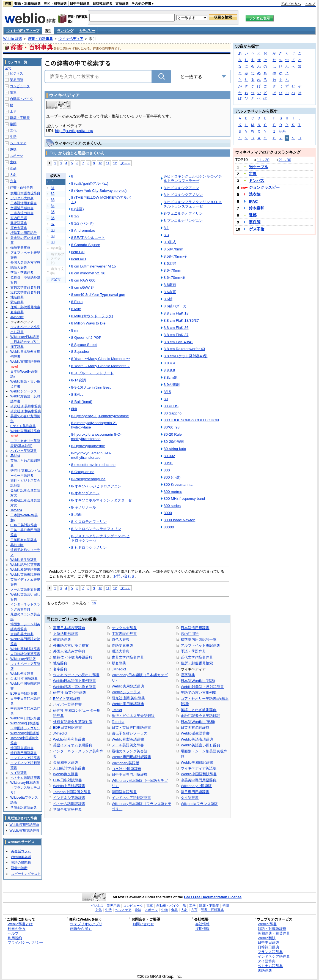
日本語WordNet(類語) (198, 681)
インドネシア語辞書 (69, 798)
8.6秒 (168, 299)
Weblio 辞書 (13, 39)
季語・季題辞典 (193, 651)
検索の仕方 (17, 929)
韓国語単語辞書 (124, 792)
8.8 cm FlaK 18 (176, 313)
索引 (48, 31)
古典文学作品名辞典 (128, 657)
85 (53, 212)
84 (53, 206)
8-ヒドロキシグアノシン (183, 195)
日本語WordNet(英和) (198, 722)
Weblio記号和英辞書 (69, 739)
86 (53, 218)
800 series (172, 506)
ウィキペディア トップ (23, 31)
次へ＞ (125, 163)
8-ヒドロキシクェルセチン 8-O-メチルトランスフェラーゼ (193, 178)
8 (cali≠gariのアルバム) (90, 183)
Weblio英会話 (21, 857)
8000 (168, 513)
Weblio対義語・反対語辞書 (202, 687)
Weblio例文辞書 (66, 774)
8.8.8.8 (169, 370)
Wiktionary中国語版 (196, 786)
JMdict (117, 710)
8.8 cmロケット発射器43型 (185, 356)
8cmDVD (79, 259)
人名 (13, 175)
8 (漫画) (78, 209)
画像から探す (81, 929)
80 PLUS (171, 406)
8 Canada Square (86, 245)
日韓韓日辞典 (103, 4)
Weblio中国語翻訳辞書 (199, 774)
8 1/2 (75, 216)
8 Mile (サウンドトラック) (92, 316)
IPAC (253, 201)
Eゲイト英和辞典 (67, 699)
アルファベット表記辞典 (200, 645)
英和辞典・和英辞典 (274, 933)
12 (115, 163)
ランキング (65, 31)
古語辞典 (122, 4)
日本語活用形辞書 (195, 628)
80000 (169, 527)
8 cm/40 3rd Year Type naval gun (98, 295)
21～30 (285, 160)
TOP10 (241, 160)
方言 (13, 181)
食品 (13, 168)
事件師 (255, 222)
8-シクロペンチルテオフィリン (96, 529)
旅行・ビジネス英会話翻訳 (133, 716)
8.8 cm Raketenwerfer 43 (184, 349)
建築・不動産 (20, 118)
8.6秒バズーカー (177, 306)
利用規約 (15, 938)
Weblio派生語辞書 (195, 733)
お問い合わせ (124, 576)
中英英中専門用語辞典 (199, 780)
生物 (13, 162)
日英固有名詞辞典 (195, 728)
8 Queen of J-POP (86, 338)
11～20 (263, 160)
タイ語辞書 (190, 798)
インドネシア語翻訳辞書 (131, 798)
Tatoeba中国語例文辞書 (72, 792)
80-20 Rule (173, 434)
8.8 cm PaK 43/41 (178, 342)
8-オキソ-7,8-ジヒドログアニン (96, 486)
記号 (282, 131)
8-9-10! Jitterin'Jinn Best (91, 387)
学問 (13, 124)
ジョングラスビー (264, 187)
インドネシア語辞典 (274, 956)
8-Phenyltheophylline (88, 479)
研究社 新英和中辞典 (70, 693)
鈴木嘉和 (257, 208)
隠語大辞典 (121, 651)
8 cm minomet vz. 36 (88, 273)
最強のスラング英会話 (130, 751)
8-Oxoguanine (83, 472)
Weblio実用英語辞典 (128, 704)
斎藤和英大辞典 (66, 762)
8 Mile (76, 309)
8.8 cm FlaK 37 (176, 335)
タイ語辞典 (267, 961)
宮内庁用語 (190, 634)
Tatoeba (118, 722)
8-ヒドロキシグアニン (181, 188)
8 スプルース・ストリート (92, 373)
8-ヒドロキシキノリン (89, 548)
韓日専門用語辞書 (195, 792)
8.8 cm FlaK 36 (176, 328)
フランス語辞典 (270, 952)
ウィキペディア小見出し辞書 (76, 675)
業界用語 (16, 80)
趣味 (13, 149)
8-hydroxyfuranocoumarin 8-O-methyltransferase (96, 437)
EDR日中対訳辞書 (68, 780)
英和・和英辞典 (55, 4)
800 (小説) (172, 477)
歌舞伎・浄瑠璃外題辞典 (73, 657)
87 (53, 224)
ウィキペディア (71, 39)
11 (108, 163)
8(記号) (56, 279)
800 (167, 470)
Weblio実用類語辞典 (128, 686)
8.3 (166, 235)
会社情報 (202, 924)
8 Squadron (81, 352)
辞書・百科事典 (40, 39)
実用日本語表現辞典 (69, 628)
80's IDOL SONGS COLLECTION (191, 420)
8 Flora (77, 302)
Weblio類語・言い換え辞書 (75, 687)
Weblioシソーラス (126, 692)
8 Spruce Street (84, 345)
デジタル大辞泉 (124, 628)
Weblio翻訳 (267, 938)
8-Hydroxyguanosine (88, 446)
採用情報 (202, 929)
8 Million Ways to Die (88, 323)
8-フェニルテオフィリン (183, 213)
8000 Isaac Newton (179, 520)
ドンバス (257, 181)
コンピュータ (20, 86)
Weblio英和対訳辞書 (197, 762)
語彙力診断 (19, 868)
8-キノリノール (84, 507)
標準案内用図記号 (24, 233)
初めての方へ (291, 4)
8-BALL (77, 395)
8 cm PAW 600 (83, 280)
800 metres (173, 492)
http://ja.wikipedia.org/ (74, 131)
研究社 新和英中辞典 (128, 698)
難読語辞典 (62, 639)
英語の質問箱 (21, 862)
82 (53, 194)
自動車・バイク (21, 99)
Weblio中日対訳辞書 (69, 786)
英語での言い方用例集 (199, 693)
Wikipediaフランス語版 (199, 804)
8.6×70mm (172, 270)
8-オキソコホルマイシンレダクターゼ (101, 500)
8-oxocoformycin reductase (94, 465)
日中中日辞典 (80, 4)
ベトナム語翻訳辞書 (69, 804)
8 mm (76, 330)
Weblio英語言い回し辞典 (200, 745)
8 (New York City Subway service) (99, 191)
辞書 (8, 4)
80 (53, 242)
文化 (13, 130)
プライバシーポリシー (26, 942)
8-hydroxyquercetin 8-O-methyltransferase (91, 455)
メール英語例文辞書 (128, 745)
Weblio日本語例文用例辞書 (75, 681)
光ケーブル (258, 167)
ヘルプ (310, 4)
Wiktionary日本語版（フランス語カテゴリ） (25, 788)
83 (53, 200)
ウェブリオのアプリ (86, 924)
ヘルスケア (18, 143)
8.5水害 (170, 264)
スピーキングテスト (26, 874)
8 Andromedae (83, 230)
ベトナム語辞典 (270, 966)
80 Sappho (173, 413)
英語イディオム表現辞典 (73, 745)
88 (53, 230)
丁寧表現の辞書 (124, 634)
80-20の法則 (174, 442)
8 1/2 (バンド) (82, 223)
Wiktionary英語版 (125, 763)
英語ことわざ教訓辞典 (199, 710)
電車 (13, 92)
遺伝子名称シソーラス (130, 733)
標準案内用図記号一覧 (199, 639)
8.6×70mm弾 (174, 278)
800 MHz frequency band (184, 499)
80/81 (168, 463)
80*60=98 (172, 427)
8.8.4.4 (169, 363)
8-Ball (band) (82, 402)
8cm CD (78, 252)
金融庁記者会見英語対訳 (200, 716)
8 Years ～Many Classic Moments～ (101, 366)
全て (8, 68)
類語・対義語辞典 (28, 4)
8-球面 (76, 514)
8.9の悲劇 (172, 385)
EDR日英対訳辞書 (68, 728)
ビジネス (16, 73)
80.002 (169, 456)
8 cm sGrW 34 (83, 287)
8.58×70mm (173, 249)
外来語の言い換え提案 (71, 645)
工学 (13, 111)
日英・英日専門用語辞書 (131, 728)
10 (100, 163)
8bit (74, 409)
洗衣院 (255, 194)
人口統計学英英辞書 (69, 768)
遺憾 (253, 215)
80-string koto (175, 449)
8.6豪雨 (170, 285)
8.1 (166, 228)
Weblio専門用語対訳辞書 (131, 757)
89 (53, 236)
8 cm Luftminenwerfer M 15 (94, 266)
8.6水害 (170, 292)
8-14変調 (79, 380)
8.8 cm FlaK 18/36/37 (181, 320)
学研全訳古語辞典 (67, 810)
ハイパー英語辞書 (67, 704)
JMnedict (60, 733)
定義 (253, 174)
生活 (13, 137)
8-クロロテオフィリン (89, 522)
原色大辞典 (121, 639)
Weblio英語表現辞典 (197, 739)
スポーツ (16, 156)
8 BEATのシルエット (88, 238)
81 (53, 188)
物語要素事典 (122, 645)
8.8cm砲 (170, 377)
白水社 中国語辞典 (127, 769)
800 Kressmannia (178, 484)
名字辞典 (60, 669)
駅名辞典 (119, 663)
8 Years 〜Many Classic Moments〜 (101, 359)
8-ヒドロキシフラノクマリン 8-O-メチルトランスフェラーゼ (193, 204)
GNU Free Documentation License (213, 897)
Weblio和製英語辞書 (128, 739)
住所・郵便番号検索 (197, 663)
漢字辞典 (188, 675)
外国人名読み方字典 (69, 651)
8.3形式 (170, 242)
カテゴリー (87, 31)
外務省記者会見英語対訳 (73, 722)
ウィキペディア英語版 (199, 768)
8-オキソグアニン (85, 493)
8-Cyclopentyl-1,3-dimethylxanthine (100, 416)
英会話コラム (21, 851)
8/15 (167, 392)
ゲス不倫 (257, 229)
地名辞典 (60, 663)
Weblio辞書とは (20, 924)
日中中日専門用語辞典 (130, 775)
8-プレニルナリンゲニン (183, 221)
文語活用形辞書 (66, 634)
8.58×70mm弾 (175, 256)
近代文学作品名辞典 (197, 657)
